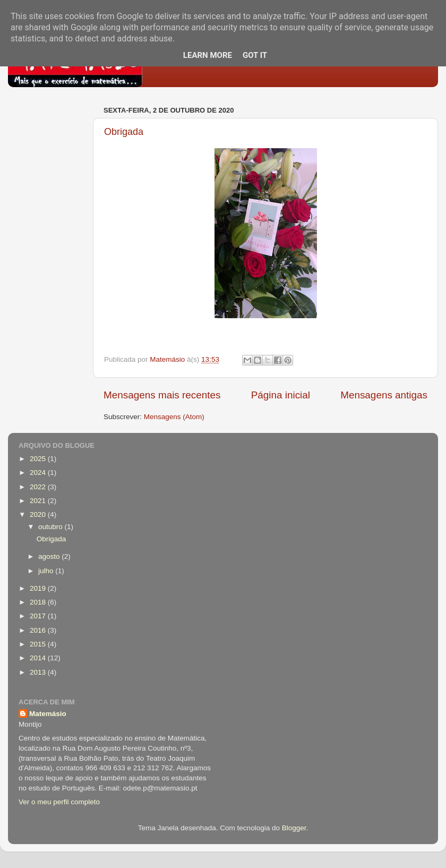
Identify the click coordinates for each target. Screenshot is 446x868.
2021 (39, 501)
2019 (39, 588)
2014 (39, 658)
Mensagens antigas (384, 395)
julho (47, 571)
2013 (39, 672)
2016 (39, 630)
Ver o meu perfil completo (59, 802)
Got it (255, 55)
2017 (39, 616)
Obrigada (124, 132)
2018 (39, 602)
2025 (39, 459)
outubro (52, 527)
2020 (39, 514)
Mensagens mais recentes (162, 395)
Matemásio (48, 714)
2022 (39, 487)
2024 (39, 473)
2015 (39, 644)
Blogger (294, 828)
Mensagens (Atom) (174, 417)
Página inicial (281, 395)
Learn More (208, 55)
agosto (50, 556)
